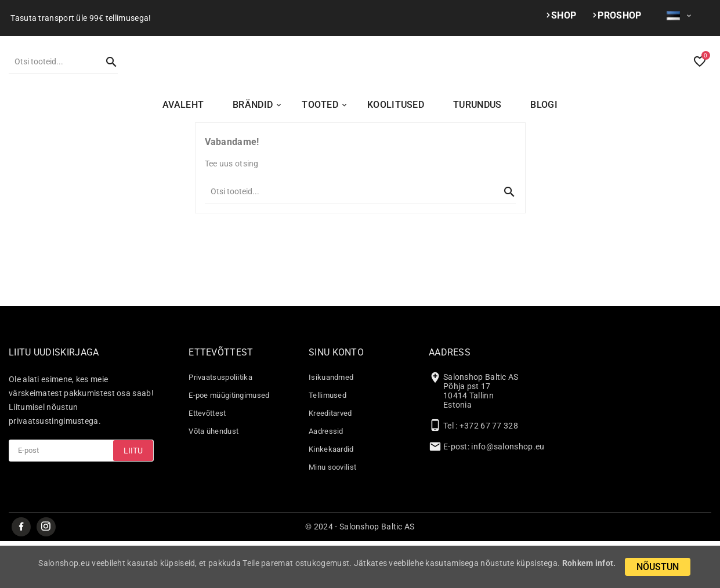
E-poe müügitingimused (229, 442)
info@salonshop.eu (508, 493)
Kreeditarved (330, 460)
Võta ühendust (214, 478)
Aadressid (326, 478)
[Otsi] (52, 84)
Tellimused (328, 442)
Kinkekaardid (331, 496)
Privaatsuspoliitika (220, 424)
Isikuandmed (331, 424)
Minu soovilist (332, 513)
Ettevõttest (207, 460)
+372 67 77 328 (489, 472)
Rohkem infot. (589, 563)
